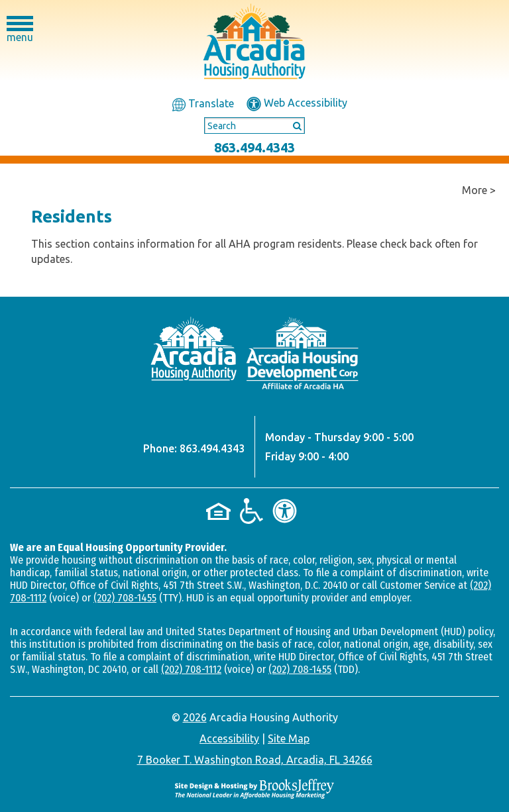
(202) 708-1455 (125, 598)
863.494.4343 (254, 147)
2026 (195, 717)
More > (479, 190)
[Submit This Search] (293, 125)
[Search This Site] (254, 126)
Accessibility (229, 738)
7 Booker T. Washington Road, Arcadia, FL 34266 (255, 760)
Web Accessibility (297, 103)
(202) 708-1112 (191, 669)
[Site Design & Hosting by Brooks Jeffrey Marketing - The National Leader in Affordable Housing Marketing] (254, 788)
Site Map (289, 738)
